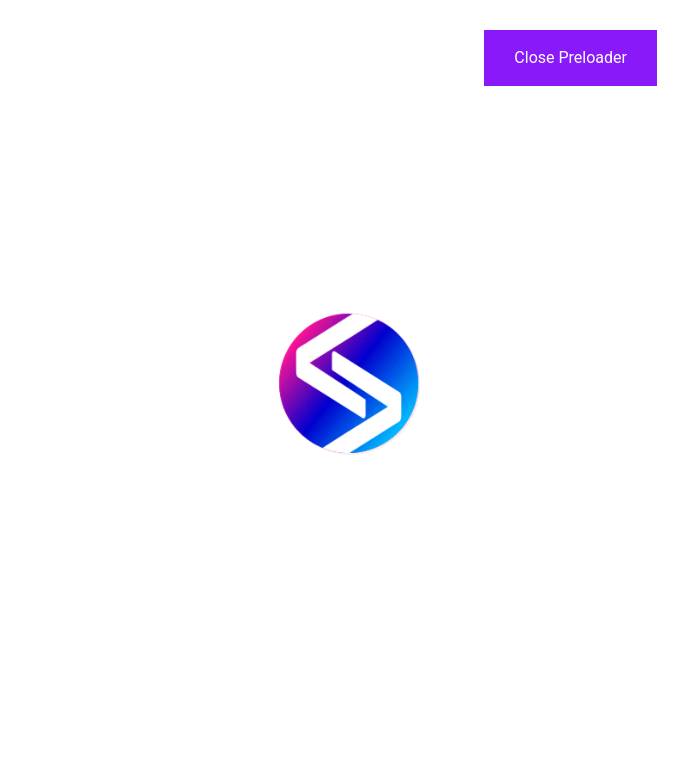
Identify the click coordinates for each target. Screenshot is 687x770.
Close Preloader (570, 57)
